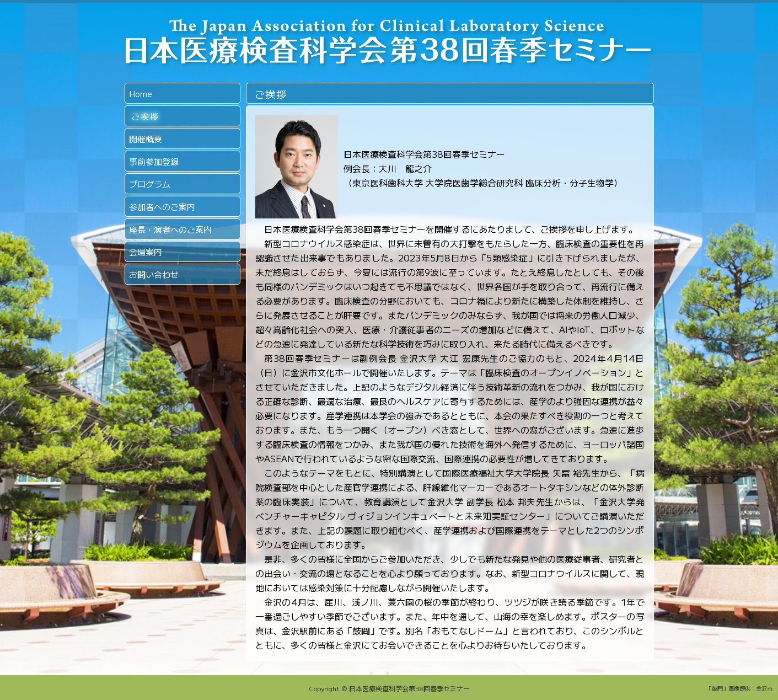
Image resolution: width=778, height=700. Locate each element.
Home (141, 93)
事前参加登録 (154, 161)
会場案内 (146, 252)
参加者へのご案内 (162, 207)
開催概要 (146, 139)
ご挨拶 (146, 116)
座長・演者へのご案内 (170, 229)
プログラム (150, 184)
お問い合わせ (154, 274)
